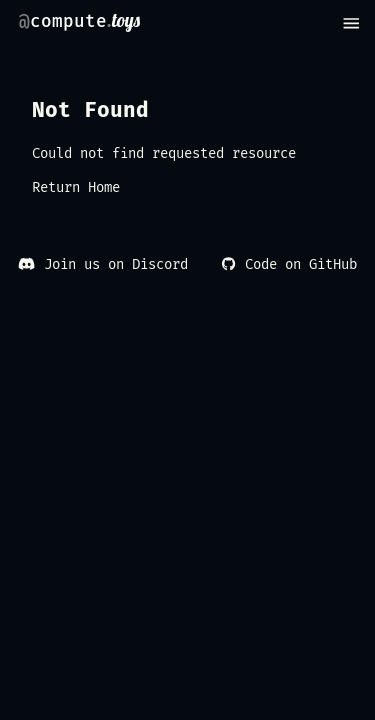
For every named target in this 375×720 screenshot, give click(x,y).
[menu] (351, 23)
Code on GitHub (288, 264)
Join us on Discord (102, 264)
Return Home (76, 187)
